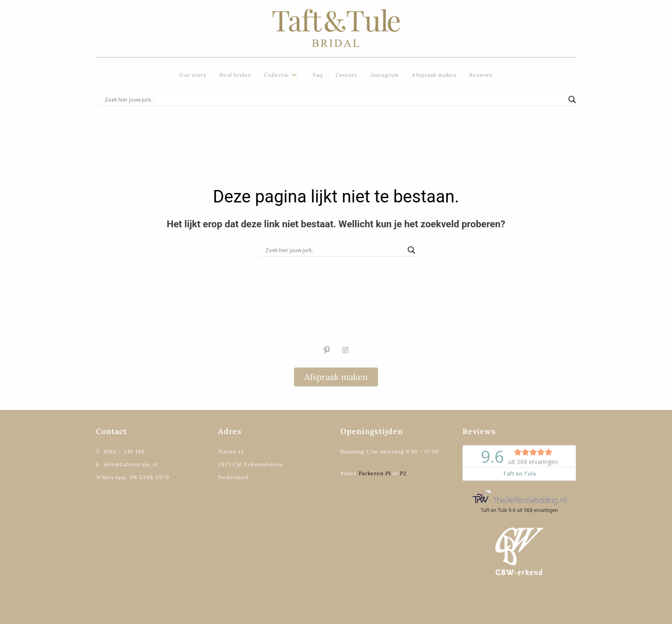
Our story (193, 75)
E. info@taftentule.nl (127, 464)
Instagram (385, 75)
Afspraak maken (434, 75)
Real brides (235, 75)
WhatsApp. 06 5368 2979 (133, 477)
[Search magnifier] (572, 99)
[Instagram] (345, 350)
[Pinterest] (327, 350)
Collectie (280, 75)
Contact (347, 75)
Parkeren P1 (375, 473)
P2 (403, 473)
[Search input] (334, 99)
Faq (318, 75)
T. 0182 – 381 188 (121, 451)
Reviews (481, 75)
